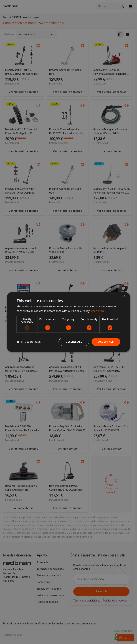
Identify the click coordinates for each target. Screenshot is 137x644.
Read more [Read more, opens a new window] (98, 311)
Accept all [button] (106, 342)
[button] (29, 342)
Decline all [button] (74, 342)
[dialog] (68, 322)
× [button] (124, 296)
